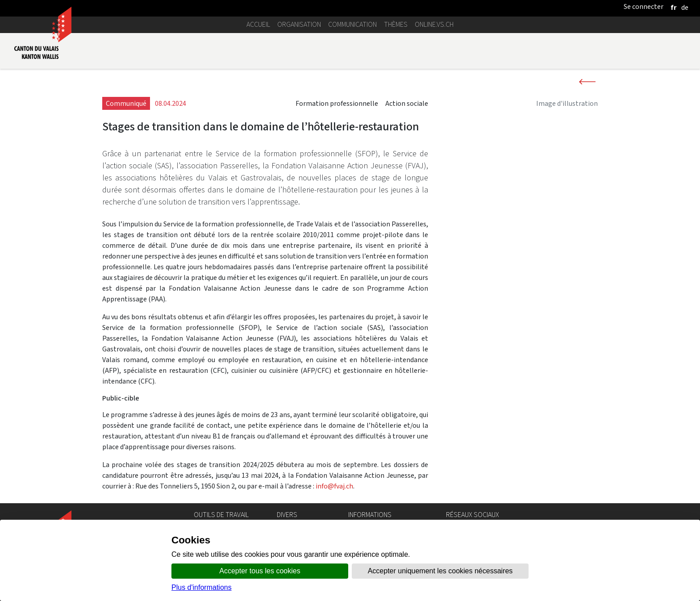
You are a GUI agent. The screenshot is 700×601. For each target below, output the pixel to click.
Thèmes (396, 24)
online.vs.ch (434, 24)
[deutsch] (685, 7)
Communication (352, 24)
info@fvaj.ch (334, 486)
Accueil (258, 24)
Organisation (299, 24)
